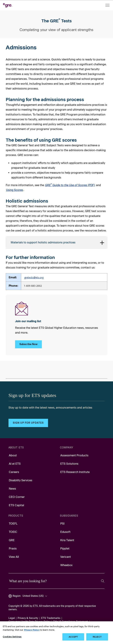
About (13, 455)
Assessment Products (74, 455)
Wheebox (66, 565)
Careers (14, 472)
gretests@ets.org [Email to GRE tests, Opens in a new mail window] (34, 277)
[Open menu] (108, 5)
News (12, 489)
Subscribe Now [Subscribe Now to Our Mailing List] (29, 344)
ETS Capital (16, 505)
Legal (12, 618)
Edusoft (65, 532)
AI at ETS (15, 464)
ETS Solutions (69, 464)
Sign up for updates (28, 423)
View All (14, 557)
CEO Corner (17, 497)
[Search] (103, 581)
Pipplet (65, 549)
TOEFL (13, 524)
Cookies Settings (12, 637)
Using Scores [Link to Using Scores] (15, 190)
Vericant (66, 557)
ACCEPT (73, 637)
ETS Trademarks (51, 618)
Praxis (13, 549)
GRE (12, 540)
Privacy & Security (28, 618)
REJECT (97, 637)
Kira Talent (67, 540)
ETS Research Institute (75, 472)
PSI (62, 524)
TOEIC (13, 532)
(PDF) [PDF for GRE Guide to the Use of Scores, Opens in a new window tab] (70, 185)
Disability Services (21, 480)
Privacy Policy (32, 630)
